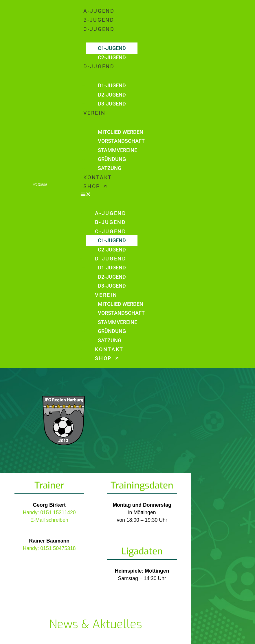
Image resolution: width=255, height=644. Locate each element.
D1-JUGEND (112, 86)
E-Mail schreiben (49, 520)
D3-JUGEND (112, 104)
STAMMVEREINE (118, 150)
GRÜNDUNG (112, 159)
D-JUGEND (99, 66)
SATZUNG (110, 168)
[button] (165, 194)
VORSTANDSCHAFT (121, 141)
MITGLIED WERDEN (121, 132)
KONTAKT (98, 177)
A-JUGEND (99, 11)
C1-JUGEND (112, 48)
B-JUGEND (99, 20)
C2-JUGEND (112, 58)
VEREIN (94, 113)
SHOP (95, 186)
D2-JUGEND (112, 95)
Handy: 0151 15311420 (49, 512)
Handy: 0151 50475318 (49, 548)
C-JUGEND (99, 29)
